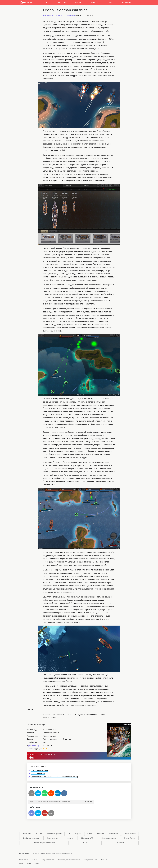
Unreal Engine (130, 838)
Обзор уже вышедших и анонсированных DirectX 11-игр (55, 777)
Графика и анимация (31, 838)
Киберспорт (63, 3)
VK (64, 793)
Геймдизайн (114, 834)
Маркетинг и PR (87, 838)
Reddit (51, 793)
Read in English (49, 16)
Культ (110, 3)
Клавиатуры (120, 843)
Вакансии (35, 860)
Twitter (38, 793)
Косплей (101, 834)
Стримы (78, 834)
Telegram (58, 793)
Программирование (109, 838)
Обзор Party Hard (38, 774)
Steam (51, 813)
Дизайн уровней (130, 834)
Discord (31, 813)
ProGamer (26, 3)
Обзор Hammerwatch (40, 770)
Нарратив (70, 838)
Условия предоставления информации (69, 860)
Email (31, 793)
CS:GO (39, 834)
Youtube (45, 813)
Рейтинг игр (104, 860)
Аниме (89, 834)
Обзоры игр (70, 16)
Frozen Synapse (103, 131)
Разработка (95, 3)
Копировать (89, 801)
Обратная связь (24, 860)
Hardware (79, 3)
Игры (48, 3)
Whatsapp (44, 793)
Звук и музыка (53, 838)
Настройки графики (55, 834)
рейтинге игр (34, 745)
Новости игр (60, 16)
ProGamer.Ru (24, 854)
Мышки (85, 843)
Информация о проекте (48, 860)
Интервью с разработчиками (44, 843)
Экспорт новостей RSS (91, 860)
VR (69, 834)
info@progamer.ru (67, 854)
